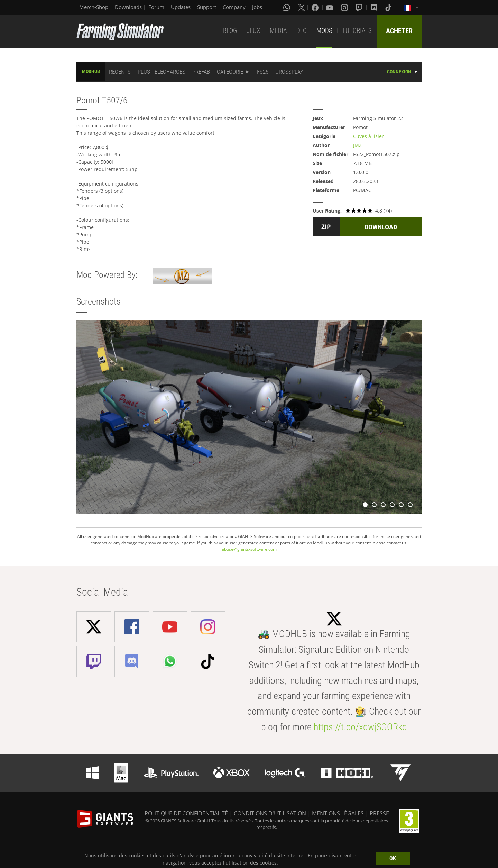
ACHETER (399, 31)
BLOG (230, 31)
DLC (302, 31)
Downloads (128, 7)
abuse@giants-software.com (249, 549)
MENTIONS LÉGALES (338, 813)
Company (234, 7)
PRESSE (379, 813)
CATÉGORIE (230, 72)
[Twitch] (360, 7)
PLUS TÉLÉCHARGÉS (162, 72)
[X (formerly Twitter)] (302, 7)
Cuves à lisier (368, 136)
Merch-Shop (94, 7)
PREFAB (201, 72)
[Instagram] (345, 7)
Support (207, 7)
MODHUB (91, 71)
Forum (156, 7)
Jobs (257, 7)
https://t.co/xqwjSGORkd (360, 727)
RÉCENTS (120, 72)
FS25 (263, 72)
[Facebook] (316, 7)
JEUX (253, 31)
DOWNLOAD (381, 227)
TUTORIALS (357, 31)
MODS (324, 31)
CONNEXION (399, 72)
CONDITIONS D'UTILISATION (270, 813)
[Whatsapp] (287, 7)
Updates (181, 7)
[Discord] (375, 7)
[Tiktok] (389, 7)
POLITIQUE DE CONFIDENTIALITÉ (186, 813)
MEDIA (278, 31)
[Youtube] (330, 7)
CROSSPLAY (289, 72)
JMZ (357, 145)
